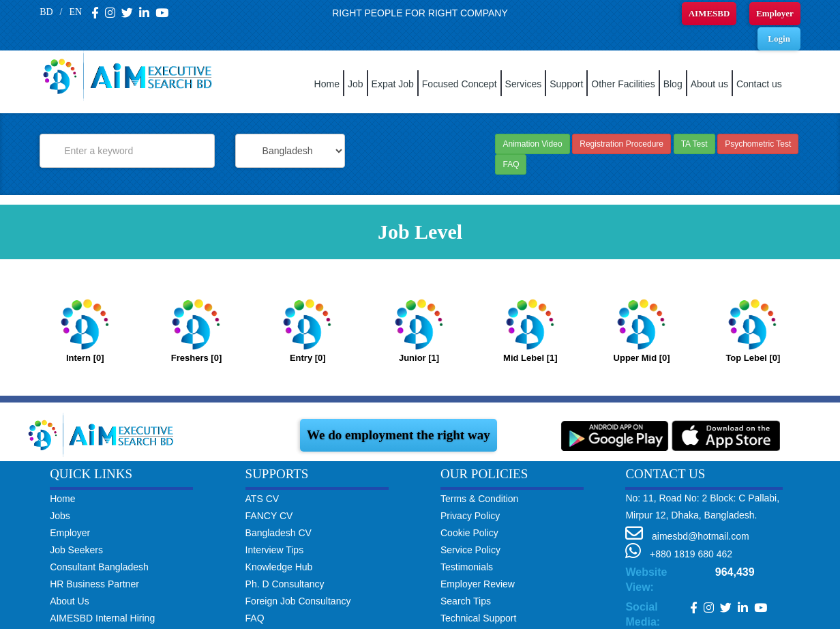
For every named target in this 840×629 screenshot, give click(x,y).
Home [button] (327, 84)
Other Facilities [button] (623, 84)
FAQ (511, 164)
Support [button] (566, 84)
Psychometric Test (758, 144)
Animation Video (532, 144)
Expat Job (393, 84)
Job (356, 84)
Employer (775, 13)
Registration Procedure (621, 144)
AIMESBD (709, 13)
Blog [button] (673, 84)
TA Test (694, 144)
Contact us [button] (759, 84)
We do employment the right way (399, 435)
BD (46, 12)
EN (75, 12)
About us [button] (709, 84)
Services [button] (524, 84)
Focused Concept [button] (460, 84)
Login (779, 39)
